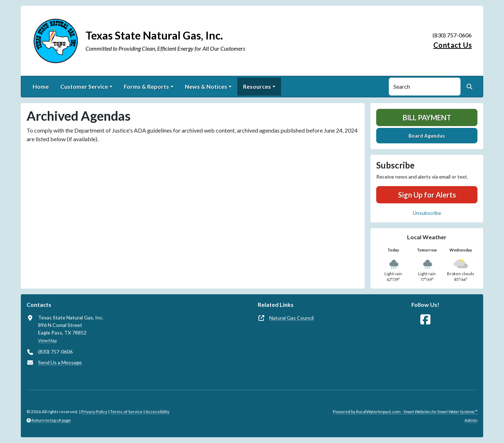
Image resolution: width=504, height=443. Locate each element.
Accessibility (157, 412)
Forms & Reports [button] (146, 86)
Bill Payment (427, 117)
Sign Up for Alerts (427, 195)
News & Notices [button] (206, 86)
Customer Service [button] (84, 86)
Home (41, 86)
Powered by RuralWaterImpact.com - (405, 412)
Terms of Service (126, 412)
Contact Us (452, 45)
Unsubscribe (427, 213)
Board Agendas (427, 136)
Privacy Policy (94, 412)
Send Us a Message (60, 362)
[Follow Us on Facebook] (425, 320)
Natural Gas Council (291, 318)
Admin (471, 420)
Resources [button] (257, 86)
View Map (47, 340)
